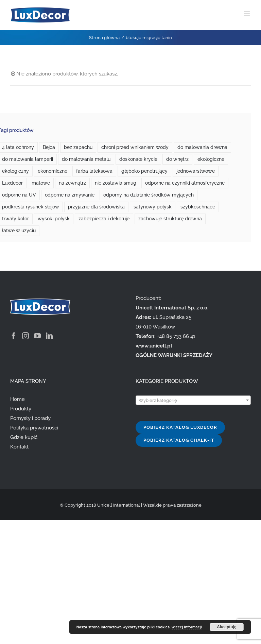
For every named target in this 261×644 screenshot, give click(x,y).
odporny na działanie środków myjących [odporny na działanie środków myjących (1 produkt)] (149, 195)
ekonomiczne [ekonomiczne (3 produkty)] (53, 171)
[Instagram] (25, 336)
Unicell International (119, 505)
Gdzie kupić (24, 437)
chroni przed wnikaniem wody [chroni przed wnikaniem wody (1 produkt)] (135, 147)
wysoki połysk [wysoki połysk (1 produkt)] (54, 219)
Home (18, 399)
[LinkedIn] (49, 336)
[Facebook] (14, 336)
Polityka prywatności (34, 428)
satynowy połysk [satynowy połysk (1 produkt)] (153, 207)
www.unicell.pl (154, 346)
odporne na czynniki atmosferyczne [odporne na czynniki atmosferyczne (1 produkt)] (185, 183)
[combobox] (193, 400)
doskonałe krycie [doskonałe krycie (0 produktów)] (138, 159)
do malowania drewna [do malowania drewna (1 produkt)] (202, 147)
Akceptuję (227, 627)
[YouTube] (37, 336)
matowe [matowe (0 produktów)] (41, 183)
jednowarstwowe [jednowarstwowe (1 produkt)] (196, 171)
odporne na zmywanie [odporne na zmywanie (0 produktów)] (70, 195)
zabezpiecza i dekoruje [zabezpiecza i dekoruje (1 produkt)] (104, 219)
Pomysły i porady (30, 418)
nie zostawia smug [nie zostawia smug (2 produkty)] (116, 183)
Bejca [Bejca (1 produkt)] (49, 147)
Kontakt (19, 447)
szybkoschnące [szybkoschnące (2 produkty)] (198, 207)
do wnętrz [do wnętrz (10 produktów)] (177, 159)
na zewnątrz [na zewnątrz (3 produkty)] (72, 183)
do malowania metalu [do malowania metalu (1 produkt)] (86, 159)
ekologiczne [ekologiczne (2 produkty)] (211, 159)
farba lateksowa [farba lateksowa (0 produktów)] (94, 171)
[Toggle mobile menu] (247, 14)
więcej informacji (187, 627)
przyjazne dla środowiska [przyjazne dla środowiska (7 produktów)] (96, 207)
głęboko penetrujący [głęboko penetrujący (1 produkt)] (144, 171)
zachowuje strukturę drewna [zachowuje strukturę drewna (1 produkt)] (170, 219)
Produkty (21, 409)
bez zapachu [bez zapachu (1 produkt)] (78, 147)
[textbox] (193, 401)
